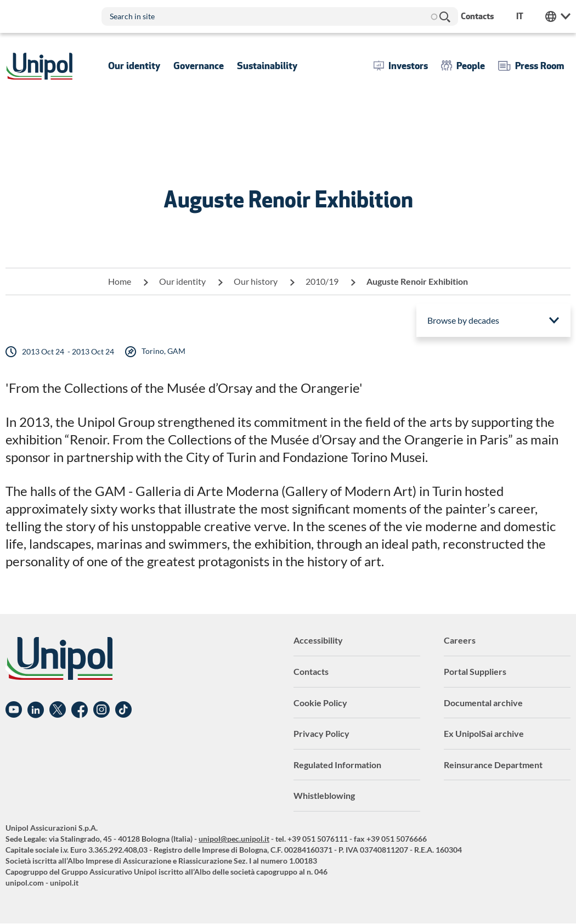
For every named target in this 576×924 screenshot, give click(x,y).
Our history (256, 281)
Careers (460, 640)
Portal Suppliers (475, 671)
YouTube (14, 710)
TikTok (123, 710)
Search (444, 16)
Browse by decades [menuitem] (463, 320)
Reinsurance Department (493, 765)
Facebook (80, 710)
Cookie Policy (320, 703)
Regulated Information (337, 765)
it (520, 16)
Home (120, 281)
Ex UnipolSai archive (484, 733)
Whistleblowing (324, 795)
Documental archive (483, 703)
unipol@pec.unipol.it (234, 839)
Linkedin (36, 710)
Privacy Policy (321, 733)
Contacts (311, 671)
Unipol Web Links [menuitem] (558, 16)
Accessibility (318, 640)
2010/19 (322, 281)
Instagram (101, 710)
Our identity (182, 281)
